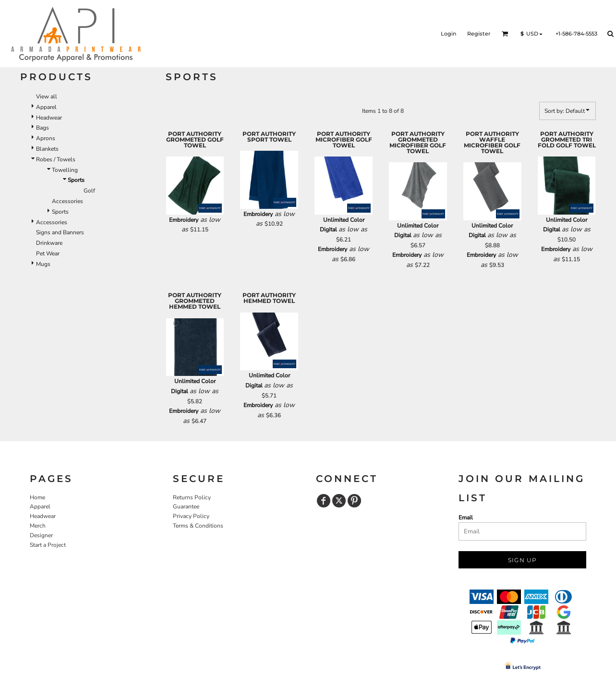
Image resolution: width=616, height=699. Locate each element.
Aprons (46, 138)
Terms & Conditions (198, 526)
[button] (505, 34)
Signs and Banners (60, 232)
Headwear (49, 118)
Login (448, 34)
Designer (41, 535)
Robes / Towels (56, 159)
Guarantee (186, 506)
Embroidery (184, 220)
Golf (89, 191)
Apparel (46, 107)
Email (466, 518)
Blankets (47, 149)
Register (479, 34)
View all (47, 96)
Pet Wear (48, 253)
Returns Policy (192, 497)
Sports (60, 212)
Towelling (65, 170)
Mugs (43, 264)
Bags (42, 128)
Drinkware (49, 243)
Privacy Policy (191, 516)
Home (37, 497)
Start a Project (48, 545)
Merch (38, 526)
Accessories (67, 201)
